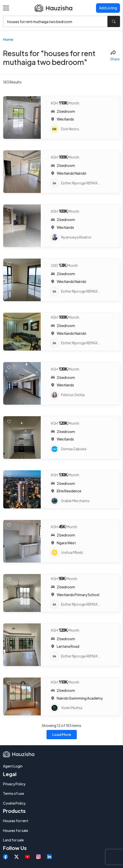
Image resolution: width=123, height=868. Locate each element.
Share (115, 55)
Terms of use (13, 793)
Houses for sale (15, 830)
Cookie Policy (14, 803)
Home (8, 39)
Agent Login (13, 766)
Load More (62, 734)
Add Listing (108, 8)
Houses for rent (16, 821)
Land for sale (13, 840)
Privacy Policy (14, 784)
